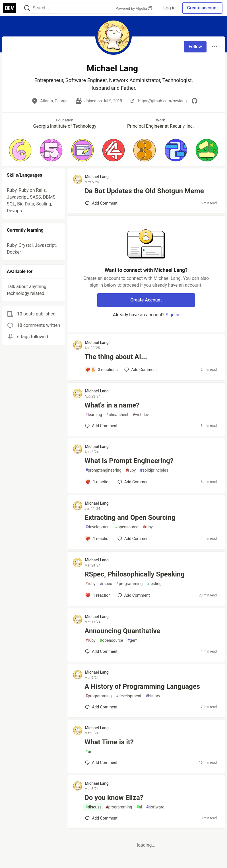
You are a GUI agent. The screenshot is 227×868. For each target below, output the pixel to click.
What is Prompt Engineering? (129, 461)
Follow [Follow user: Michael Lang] (195, 47)
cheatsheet (117, 415)
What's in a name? (112, 405)
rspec (106, 584)
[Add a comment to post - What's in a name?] (101, 426)
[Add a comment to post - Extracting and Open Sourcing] (98, 539)
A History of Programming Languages (142, 686)
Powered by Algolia (134, 8)
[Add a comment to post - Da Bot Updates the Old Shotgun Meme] (101, 203)
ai (88, 752)
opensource (127, 527)
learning (94, 415)
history (153, 696)
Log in (169, 8)
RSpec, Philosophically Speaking (135, 574)
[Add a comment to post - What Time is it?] (101, 763)
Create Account (146, 300)
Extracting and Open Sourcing (130, 517)
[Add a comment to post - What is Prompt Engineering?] (98, 482)
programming (130, 584)
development (98, 527)
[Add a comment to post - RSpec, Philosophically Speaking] (98, 595)
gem (133, 640)
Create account (202, 8)
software (155, 807)
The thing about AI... (116, 357)
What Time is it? (109, 742)
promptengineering (103, 470)
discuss (93, 807)
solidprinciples (154, 470)
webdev (141, 415)
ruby (131, 470)
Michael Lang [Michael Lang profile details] (97, 177)
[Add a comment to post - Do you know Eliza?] (101, 818)
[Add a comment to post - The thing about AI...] (101, 370)
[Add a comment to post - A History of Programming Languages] (101, 707)
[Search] (27, 8)
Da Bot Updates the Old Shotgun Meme (144, 191)
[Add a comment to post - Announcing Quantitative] (101, 651)
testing (154, 584)
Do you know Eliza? (114, 798)
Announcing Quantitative (122, 631)
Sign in (172, 315)
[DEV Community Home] (9, 8)
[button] (20, 150)
